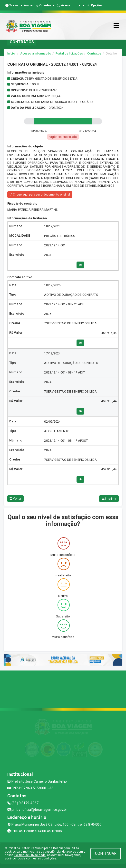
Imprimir (109, 499)
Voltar (15, 499)
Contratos (94, 53)
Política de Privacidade (30, 855)
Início (11, 53)
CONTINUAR (106, 853)
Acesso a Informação (36, 53)
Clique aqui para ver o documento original (40, 195)
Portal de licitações (69, 53)
